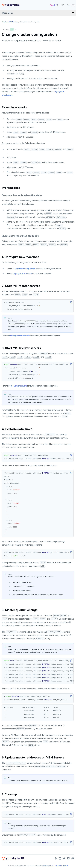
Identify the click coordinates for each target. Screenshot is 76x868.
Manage (15, 22)
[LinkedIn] (68, 858)
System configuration (26, 269)
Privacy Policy (48, 865)
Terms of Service (62, 865)
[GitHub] (60, 858)
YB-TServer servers (18, 386)
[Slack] (56, 858)
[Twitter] (64, 858)
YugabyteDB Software (22, 274)
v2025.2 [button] (11, 29)
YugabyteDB (6, 22)
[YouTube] (73, 858)
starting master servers (19, 336)
